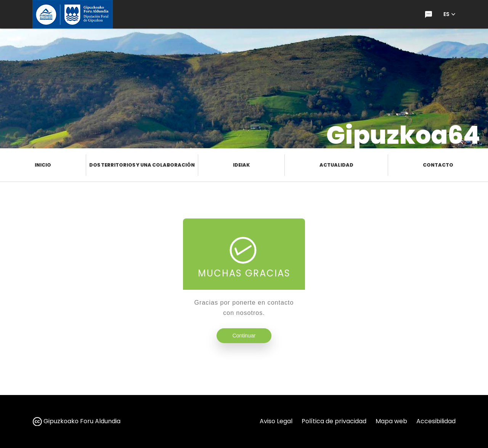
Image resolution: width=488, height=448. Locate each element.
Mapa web (391, 421)
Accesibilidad (436, 421)
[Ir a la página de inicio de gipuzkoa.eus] (73, 14)
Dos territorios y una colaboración (142, 165)
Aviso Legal (276, 421)
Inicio (43, 165)
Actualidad (336, 165)
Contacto (438, 165)
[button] (449, 14)
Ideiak (241, 165)
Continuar (244, 336)
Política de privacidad (334, 421)
